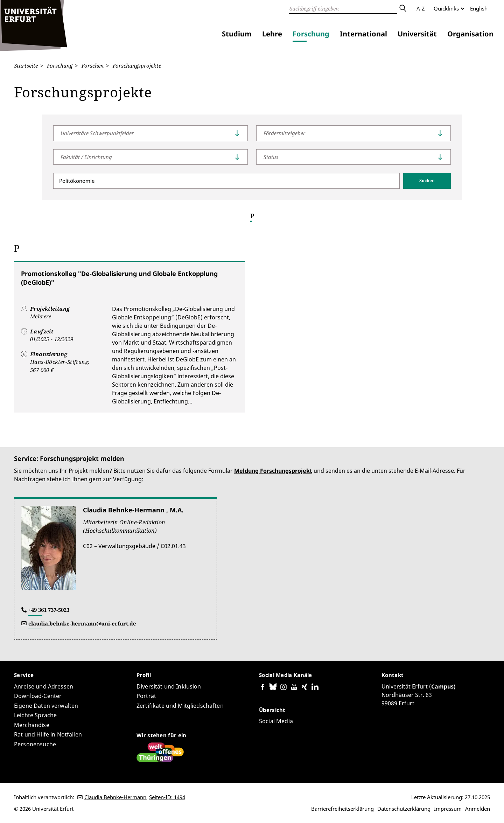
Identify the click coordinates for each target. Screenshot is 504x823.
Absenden (402, 8)
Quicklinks (446, 8)
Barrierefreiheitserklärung (342, 809)
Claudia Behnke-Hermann (115, 797)
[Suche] (343, 8)
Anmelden (478, 809)
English (479, 8)
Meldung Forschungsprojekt (273, 471)
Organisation (470, 34)
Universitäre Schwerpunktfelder (97, 133)
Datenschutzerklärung (404, 809)
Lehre (272, 34)
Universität (417, 34)
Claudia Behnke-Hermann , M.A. (133, 510)
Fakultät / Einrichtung (86, 157)
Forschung (311, 34)
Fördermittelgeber (284, 133)
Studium (237, 34)
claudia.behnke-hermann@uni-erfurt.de (82, 623)
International (363, 34)
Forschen (92, 65)
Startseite (26, 65)
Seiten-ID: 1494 (167, 797)
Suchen (427, 181)
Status (271, 157)
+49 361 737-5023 (49, 610)
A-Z (421, 8)
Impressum (448, 809)
